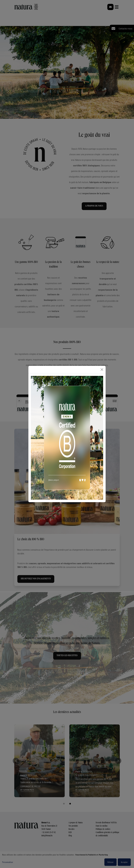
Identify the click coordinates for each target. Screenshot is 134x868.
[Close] (102, 370)
